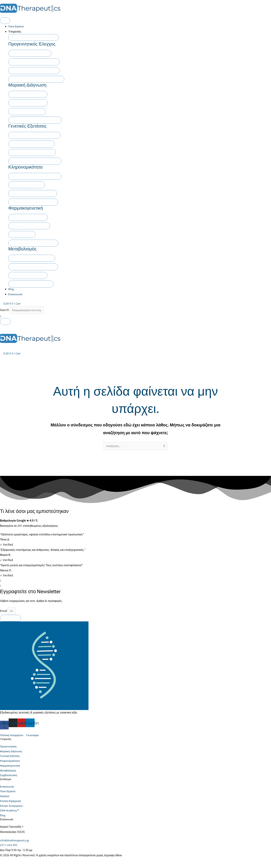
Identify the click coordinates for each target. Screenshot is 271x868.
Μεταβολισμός (24, 249)
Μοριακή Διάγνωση (30, 85)
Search (4, 310)
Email (4, 612)
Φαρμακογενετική (28, 208)
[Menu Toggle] (5, 21)
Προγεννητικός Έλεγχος (35, 44)
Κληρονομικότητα (27, 167)
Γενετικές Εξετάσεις (30, 126)
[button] (135, 317)
